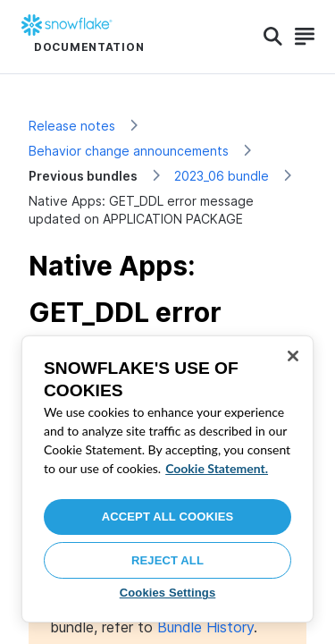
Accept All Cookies (168, 517)
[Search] (273, 37)
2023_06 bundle (222, 176)
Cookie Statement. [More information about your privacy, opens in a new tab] (217, 468)
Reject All (167, 560)
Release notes (72, 126)
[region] (167, 479)
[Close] (293, 356)
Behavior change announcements (129, 151)
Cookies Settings (168, 593)
